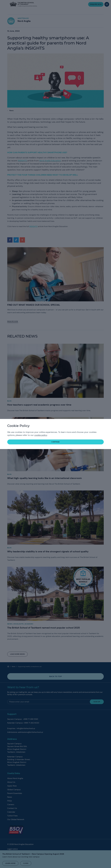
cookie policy (41, 435)
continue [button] (55, 442)
